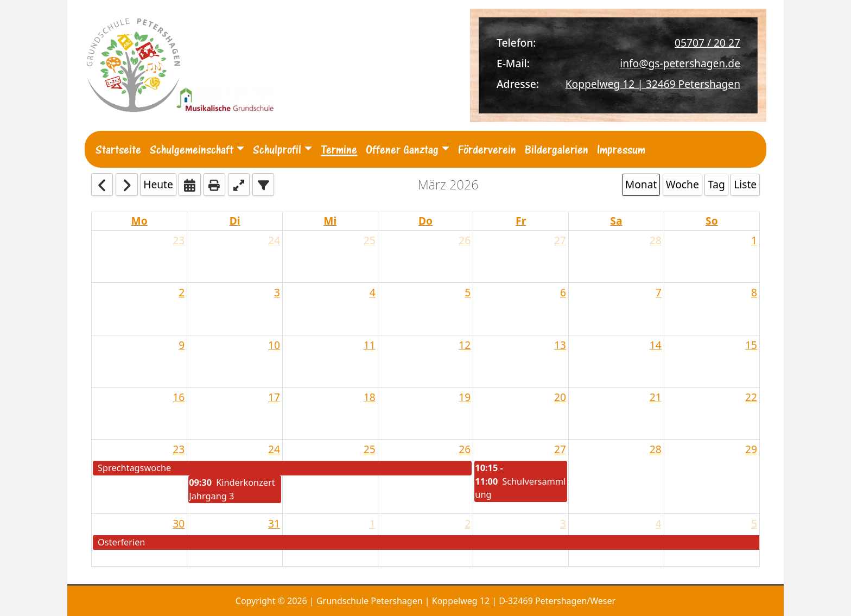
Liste (745, 184)
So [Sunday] (712, 221)
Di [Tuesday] (235, 221)
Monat (641, 184)
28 (656, 240)
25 (370, 240)
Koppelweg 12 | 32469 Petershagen (653, 84)
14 (656, 345)
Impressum (621, 149)
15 (751, 345)
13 (560, 345)
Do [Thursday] (426, 221)
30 (179, 523)
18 (370, 397)
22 (751, 397)
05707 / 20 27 (707, 43)
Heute (158, 184)
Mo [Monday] (139, 221)
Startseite (118, 149)
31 (274, 523)
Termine (339, 149)
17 (274, 397)
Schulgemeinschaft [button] (192, 149)
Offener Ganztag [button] (402, 149)
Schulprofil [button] (277, 149)
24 (274, 240)
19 (465, 397)
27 (560, 240)
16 (179, 397)
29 (751, 449)
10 (274, 345)
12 (465, 345)
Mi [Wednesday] (330, 221)
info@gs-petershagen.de (680, 63)
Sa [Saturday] (616, 221)
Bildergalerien (557, 149)
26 (465, 240)
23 (179, 240)
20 (560, 397)
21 (656, 397)
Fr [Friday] (521, 221)
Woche (682, 184)
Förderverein (487, 149)
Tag (716, 184)
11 (370, 345)
